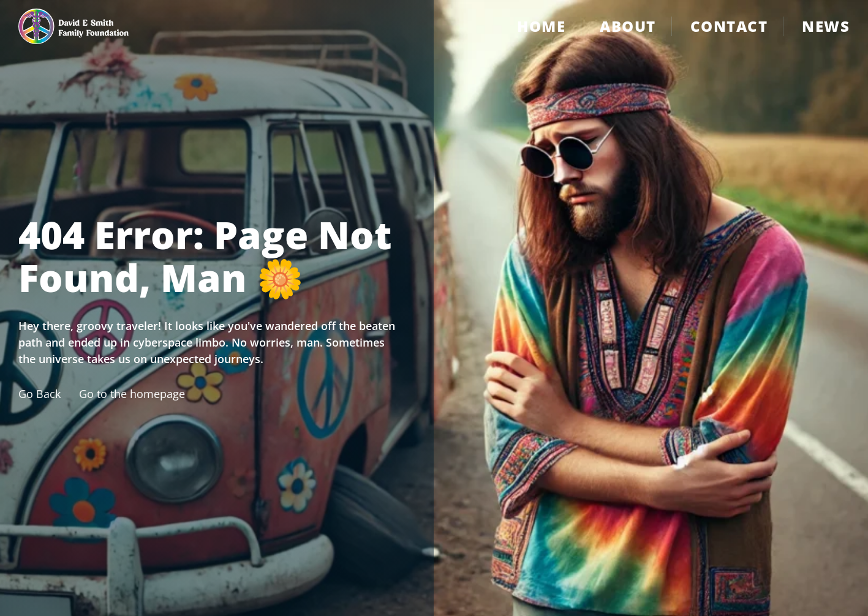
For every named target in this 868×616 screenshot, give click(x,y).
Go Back (40, 394)
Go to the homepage (132, 394)
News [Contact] (826, 26)
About (628, 26)
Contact (729, 26)
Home (541, 26)
